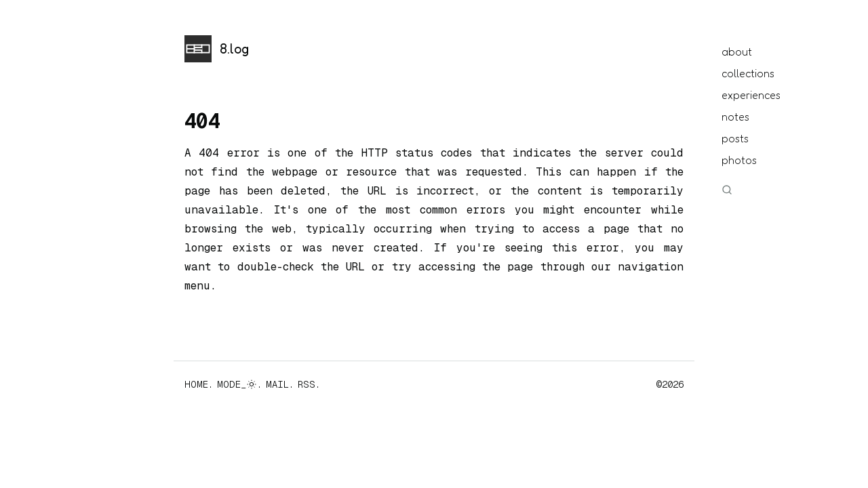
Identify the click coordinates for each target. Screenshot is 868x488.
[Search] (730, 190)
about (737, 52)
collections (748, 73)
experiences (751, 95)
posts (735, 138)
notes (735, 117)
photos (739, 160)
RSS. (309, 384)
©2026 (670, 384)
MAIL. (280, 384)
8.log (234, 49)
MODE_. (239, 384)
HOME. (199, 384)
